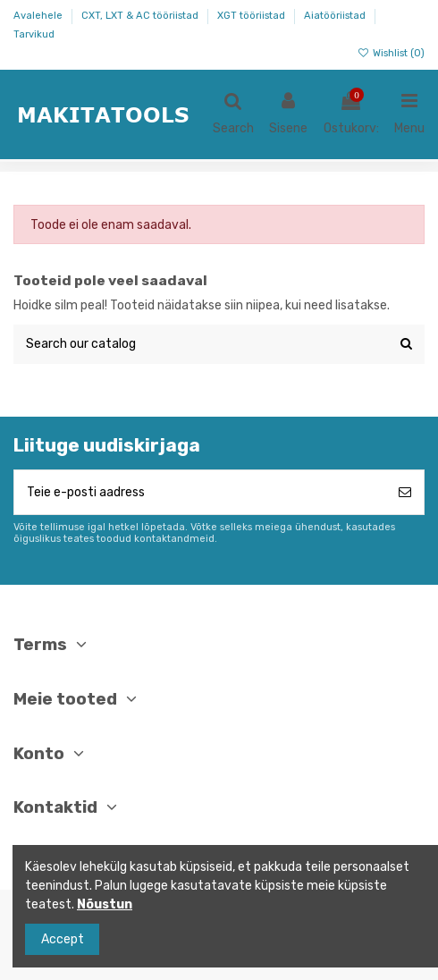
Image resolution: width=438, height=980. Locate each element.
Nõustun (105, 904)
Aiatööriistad (336, 16)
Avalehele (39, 16)
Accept (63, 939)
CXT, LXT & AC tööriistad (141, 16)
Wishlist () (391, 53)
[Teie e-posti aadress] (200, 492)
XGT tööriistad (253, 16)
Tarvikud (34, 34)
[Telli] (405, 492)
